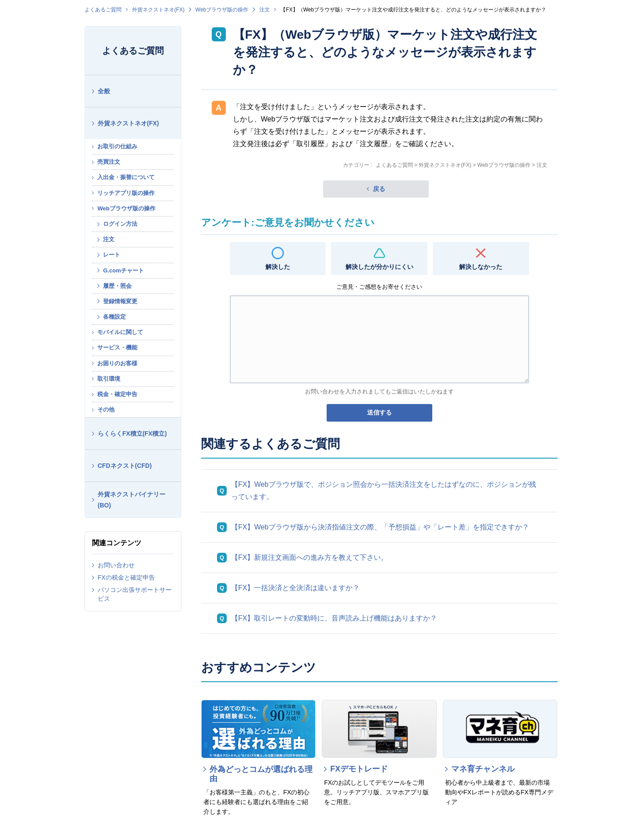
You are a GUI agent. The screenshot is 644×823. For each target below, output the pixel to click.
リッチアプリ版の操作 (126, 193)
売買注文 (109, 162)
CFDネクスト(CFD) (125, 466)
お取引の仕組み (117, 146)
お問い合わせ (116, 565)
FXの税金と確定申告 (126, 577)
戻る (379, 189)
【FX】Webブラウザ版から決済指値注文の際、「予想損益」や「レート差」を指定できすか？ (380, 527)
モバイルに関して (120, 332)
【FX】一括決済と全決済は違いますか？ (295, 588)
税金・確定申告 (117, 394)
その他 (106, 410)
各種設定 (114, 317)
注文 (265, 10)
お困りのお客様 (117, 363)
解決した (278, 267)
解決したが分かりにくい (379, 267)
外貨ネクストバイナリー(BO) (132, 500)
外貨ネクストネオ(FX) (158, 10)
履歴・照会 (117, 286)
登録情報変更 (120, 301)
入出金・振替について (126, 177)
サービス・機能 (117, 347)
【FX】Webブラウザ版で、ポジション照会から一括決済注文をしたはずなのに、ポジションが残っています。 (384, 490)
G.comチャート (123, 270)
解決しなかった (481, 267)
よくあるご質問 (103, 10)
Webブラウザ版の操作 (222, 10)
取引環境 (109, 379)
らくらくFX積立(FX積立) (132, 434)
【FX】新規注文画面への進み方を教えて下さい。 (309, 557)
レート (112, 255)
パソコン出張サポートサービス (135, 594)
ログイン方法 (120, 224)
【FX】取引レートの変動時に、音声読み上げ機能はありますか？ (334, 618)
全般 (104, 91)
